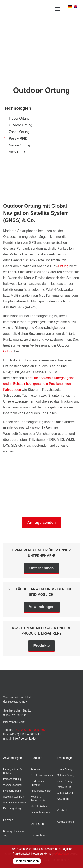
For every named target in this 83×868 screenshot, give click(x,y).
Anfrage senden (41, 523)
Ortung (63, 266)
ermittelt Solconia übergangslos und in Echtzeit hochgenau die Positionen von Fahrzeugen (39, 384)
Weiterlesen (63, 854)
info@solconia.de (24, 739)
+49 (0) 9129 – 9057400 (30, 730)
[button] (58, 9)
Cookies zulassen (27, 861)
